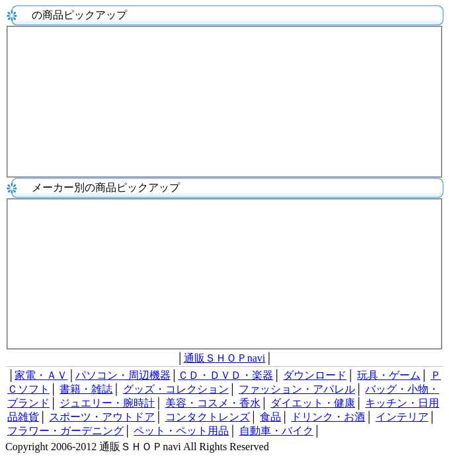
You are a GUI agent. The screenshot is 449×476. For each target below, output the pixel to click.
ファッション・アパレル (297, 389)
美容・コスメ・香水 (213, 403)
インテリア (402, 417)
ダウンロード (315, 375)
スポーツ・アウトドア (102, 417)
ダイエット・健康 (313, 403)
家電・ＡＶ (41, 375)
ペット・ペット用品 (181, 431)
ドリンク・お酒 (328, 417)
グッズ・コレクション (176, 389)
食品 (270, 417)
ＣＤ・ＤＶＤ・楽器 (225, 375)
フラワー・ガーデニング (65, 431)
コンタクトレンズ (208, 417)
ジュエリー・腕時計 (107, 403)
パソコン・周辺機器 (123, 375)
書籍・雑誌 (86, 389)
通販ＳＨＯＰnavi (225, 358)
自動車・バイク (276, 431)
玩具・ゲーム (389, 375)
